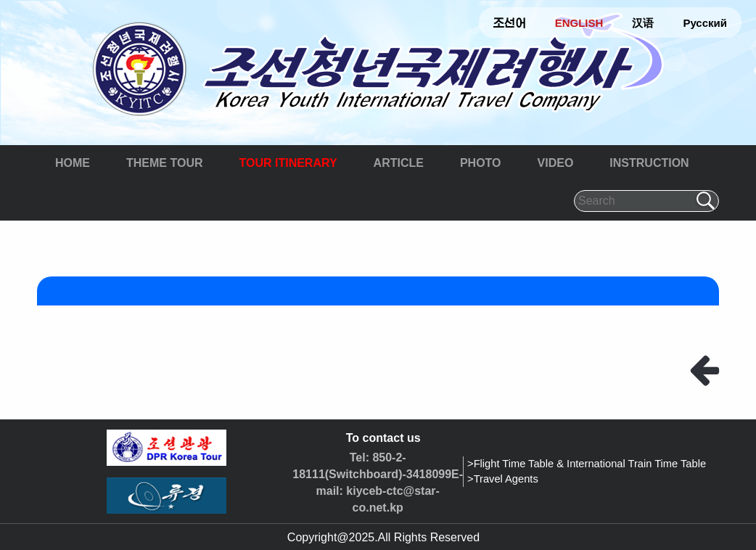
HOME (73, 163)
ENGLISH (579, 23)
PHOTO (481, 163)
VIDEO (556, 163)
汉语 (643, 23)
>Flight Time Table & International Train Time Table (587, 464)
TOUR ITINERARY (288, 163)
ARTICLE (399, 163)
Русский (705, 23)
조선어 (510, 23)
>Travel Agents (503, 479)
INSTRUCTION (649, 163)
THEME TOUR (164, 163)
